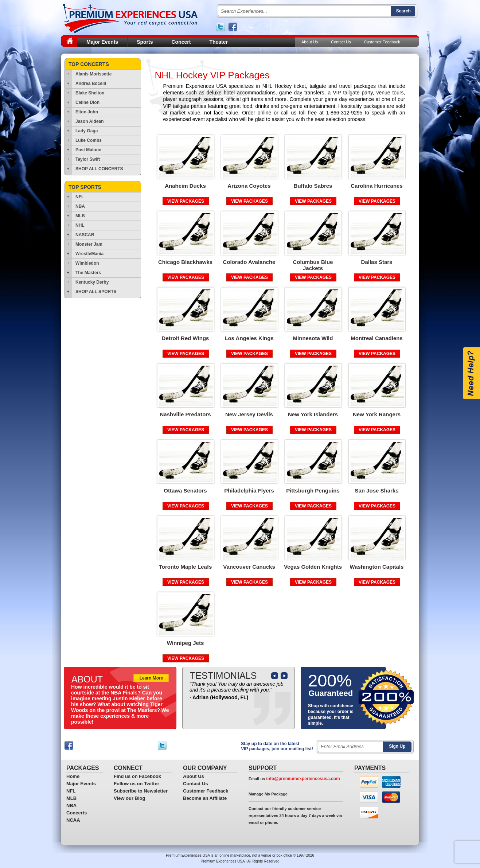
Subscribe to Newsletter (141, 791)
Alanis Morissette (93, 74)
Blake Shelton (90, 93)
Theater (218, 42)
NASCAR (85, 235)
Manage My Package (268, 794)
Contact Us (341, 42)
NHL (80, 225)
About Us (310, 42)
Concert (181, 42)
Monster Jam (89, 244)
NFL (80, 197)
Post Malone (88, 150)
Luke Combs (89, 140)
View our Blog (129, 798)
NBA (80, 206)
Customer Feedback (382, 42)
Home (73, 776)
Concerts (77, 813)
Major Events (102, 42)
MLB (80, 216)
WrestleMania (89, 254)
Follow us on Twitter (136, 784)
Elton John (87, 112)
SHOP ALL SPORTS (96, 292)
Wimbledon (87, 263)
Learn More (151, 678)
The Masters (88, 273)
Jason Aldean (90, 121)
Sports (145, 42)
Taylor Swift (88, 159)
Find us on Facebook (137, 776)
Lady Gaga (87, 131)
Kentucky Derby (92, 282)
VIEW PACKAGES (186, 201)
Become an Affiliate (205, 798)
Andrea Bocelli (91, 83)
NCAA (73, 820)
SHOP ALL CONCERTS (99, 169)
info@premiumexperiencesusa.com (303, 779)
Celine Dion (87, 102)
